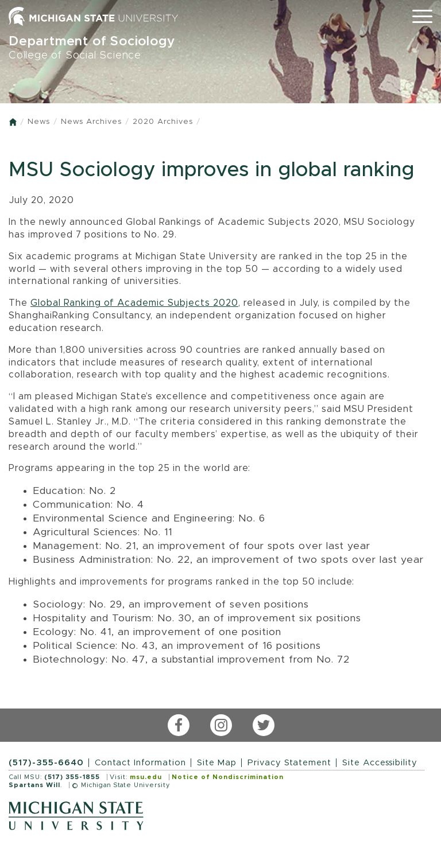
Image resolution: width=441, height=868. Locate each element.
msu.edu (146, 777)
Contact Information (140, 763)
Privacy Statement (289, 763)
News (39, 122)
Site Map (217, 763)
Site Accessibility (380, 763)
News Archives (91, 122)
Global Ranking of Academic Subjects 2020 (134, 303)
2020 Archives (163, 122)
